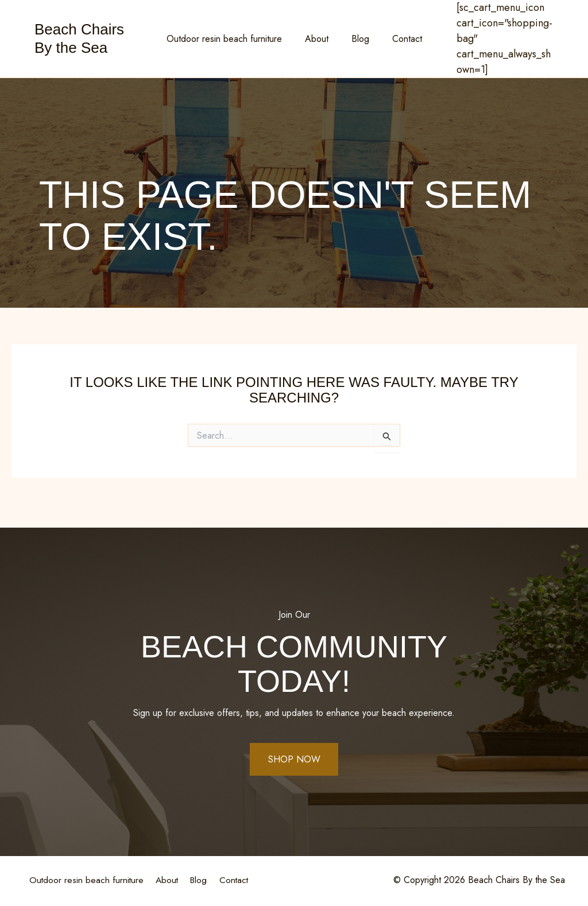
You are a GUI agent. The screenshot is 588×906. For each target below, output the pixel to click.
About (319, 39)
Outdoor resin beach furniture (231, 39)
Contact (400, 39)
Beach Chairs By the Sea (79, 38)
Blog (358, 39)
